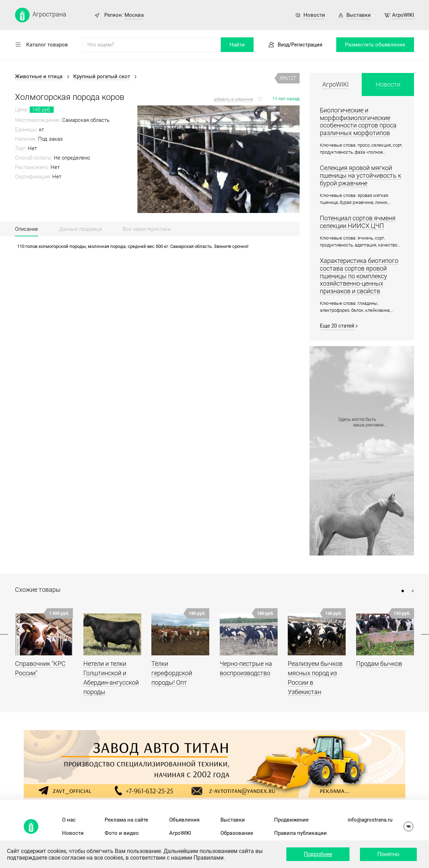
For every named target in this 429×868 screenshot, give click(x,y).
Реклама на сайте (126, 820)
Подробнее (318, 854)
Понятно (388, 854)
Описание (27, 229)
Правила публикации (300, 833)
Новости (314, 15)
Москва (134, 15)
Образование (237, 833)
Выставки (359, 15)
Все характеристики (147, 229)
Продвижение (291, 820)
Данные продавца (80, 229)
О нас (69, 820)
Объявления (184, 820)
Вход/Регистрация (300, 45)
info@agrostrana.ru (370, 820)
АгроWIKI (403, 15)
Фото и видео (122, 833)
